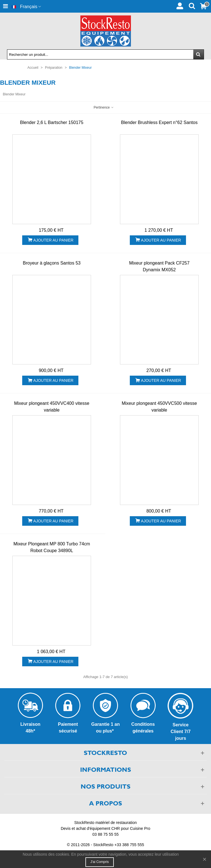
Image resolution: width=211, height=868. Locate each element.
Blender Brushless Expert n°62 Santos (159, 122)
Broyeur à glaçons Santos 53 (52, 263)
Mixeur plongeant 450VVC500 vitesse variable (159, 407)
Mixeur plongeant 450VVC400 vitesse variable (52, 407)
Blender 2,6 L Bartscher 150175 (52, 122)
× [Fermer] (205, 859)
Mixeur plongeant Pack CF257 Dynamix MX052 (159, 266)
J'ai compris (100, 862)
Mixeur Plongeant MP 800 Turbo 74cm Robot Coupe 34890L (52, 547)
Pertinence (104, 107)
